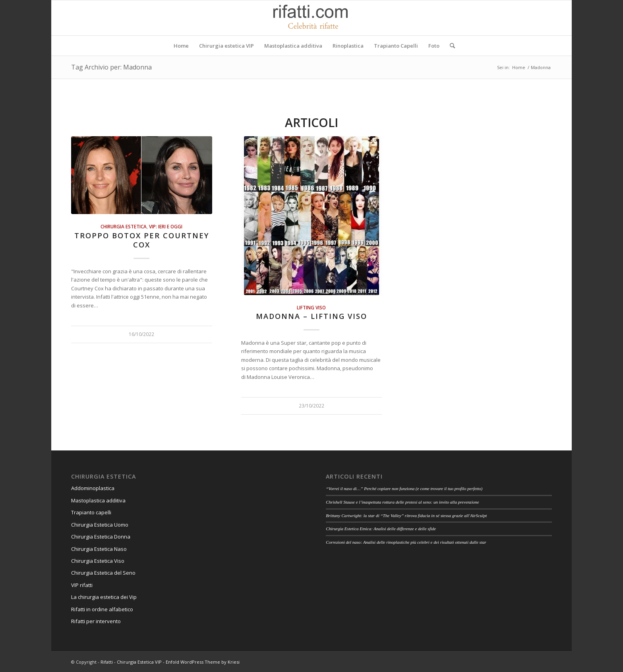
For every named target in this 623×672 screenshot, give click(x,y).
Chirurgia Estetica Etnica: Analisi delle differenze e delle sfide (381, 529)
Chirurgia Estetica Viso (98, 561)
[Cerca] (450, 46)
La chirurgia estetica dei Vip (104, 597)
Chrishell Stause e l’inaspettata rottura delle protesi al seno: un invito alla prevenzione (402, 502)
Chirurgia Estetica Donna (101, 537)
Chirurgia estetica (124, 226)
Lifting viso (311, 307)
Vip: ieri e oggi (166, 226)
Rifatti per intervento (96, 621)
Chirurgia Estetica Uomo (100, 525)
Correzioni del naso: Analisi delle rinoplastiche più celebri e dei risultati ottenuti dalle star (406, 542)
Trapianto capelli (91, 512)
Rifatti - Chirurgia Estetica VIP (131, 662)
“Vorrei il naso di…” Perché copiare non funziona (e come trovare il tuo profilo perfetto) (404, 489)
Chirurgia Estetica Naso (99, 549)
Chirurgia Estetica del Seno (103, 573)
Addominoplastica (93, 488)
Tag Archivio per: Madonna (111, 67)
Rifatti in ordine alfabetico (102, 609)
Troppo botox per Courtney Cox (142, 240)
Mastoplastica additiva (98, 500)
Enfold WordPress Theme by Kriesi (203, 662)
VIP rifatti (82, 585)
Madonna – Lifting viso (311, 316)
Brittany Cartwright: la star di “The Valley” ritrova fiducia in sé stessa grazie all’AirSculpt (406, 516)
